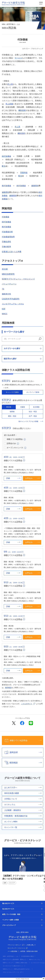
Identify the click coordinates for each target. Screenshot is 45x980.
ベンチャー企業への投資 (11, 920)
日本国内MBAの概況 (27, 956)
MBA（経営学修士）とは (11, 956)
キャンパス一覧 (23, 827)
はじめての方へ (23, 787)
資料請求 (22, 752)
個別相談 (8, 688)
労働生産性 (6, 242)
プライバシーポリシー (16, 945)
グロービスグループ (9, 925)
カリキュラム (23, 805)
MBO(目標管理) (8, 274)
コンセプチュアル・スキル (13, 304)
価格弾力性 (6, 294)
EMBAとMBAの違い (22, 963)
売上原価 (9, 104)
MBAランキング (8, 963)
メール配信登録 (12, 951)
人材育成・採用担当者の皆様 (29, 951)
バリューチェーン (9, 284)
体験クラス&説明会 (13, 439)
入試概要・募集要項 (23, 810)
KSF (4, 309)
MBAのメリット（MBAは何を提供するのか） (17, 969)
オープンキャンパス (14, 448)
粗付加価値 (6, 186)
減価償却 (35, 186)
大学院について (23, 799)
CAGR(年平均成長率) (11, 299)
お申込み (32, 478)
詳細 (13, 478)
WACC (5, 314)
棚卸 (22, 110)
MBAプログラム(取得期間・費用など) (14, 960)
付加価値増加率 (8, 237)
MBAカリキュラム (35, 960)
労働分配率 (6, 247)
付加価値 (6, 217)
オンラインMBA (23, 822)
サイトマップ (12, 948)
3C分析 (5, 269)
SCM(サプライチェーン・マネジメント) (18, 279)
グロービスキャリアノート (12, 972)
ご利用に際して (31, 945)
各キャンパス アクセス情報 (31, 421)
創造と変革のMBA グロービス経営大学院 (15, 9)
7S (3, 289)
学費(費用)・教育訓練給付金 (23, 816)
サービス (18, 58)
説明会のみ (10, 443)
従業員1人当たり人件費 (12, 252)
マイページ (23, 948)
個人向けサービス (8, 903)
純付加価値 (6, 156)
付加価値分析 (7, 232)
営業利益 (24, 173)
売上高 (10, 84)
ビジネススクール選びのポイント (13, 966)
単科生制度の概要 (23, 793)
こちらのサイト (27, 704)
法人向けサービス (8, 909)
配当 (4, 166)
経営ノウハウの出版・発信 (11, 914)
